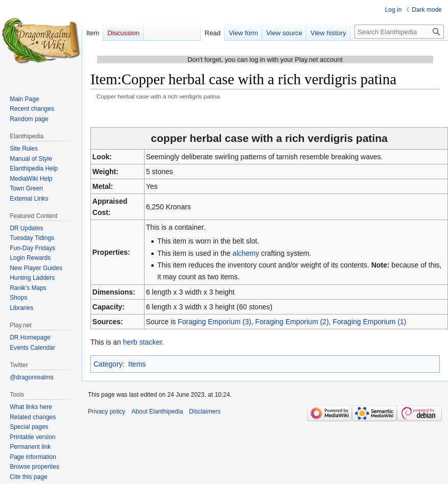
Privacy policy (107, 412)
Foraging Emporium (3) (215, 322)
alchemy (246, 253)
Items (137, 364)
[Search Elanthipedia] (399, 32)
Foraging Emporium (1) (369, 322)
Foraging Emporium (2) (292, 322)
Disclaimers (205, 412)
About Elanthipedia (157, 412)
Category (108, 364)
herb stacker (143, 342)
